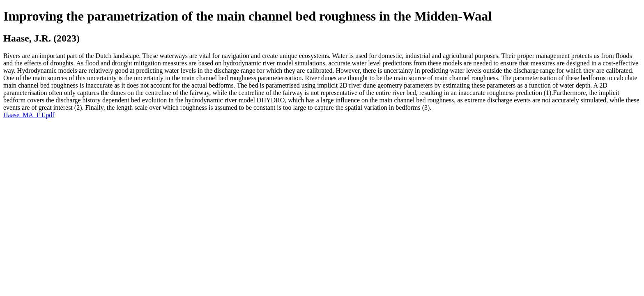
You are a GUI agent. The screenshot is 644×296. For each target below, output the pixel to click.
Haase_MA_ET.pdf (29, 115)
